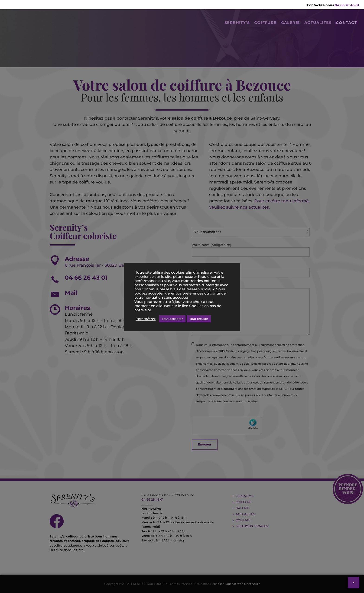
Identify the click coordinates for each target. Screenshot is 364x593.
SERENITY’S (208, 27)
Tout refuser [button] (199, 319)
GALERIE (275, 27)
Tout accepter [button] (172, 319)
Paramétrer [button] (146, 319)
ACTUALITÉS (309, 27)
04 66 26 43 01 (347, 5)
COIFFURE (243, 27)
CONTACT (344, 27)
